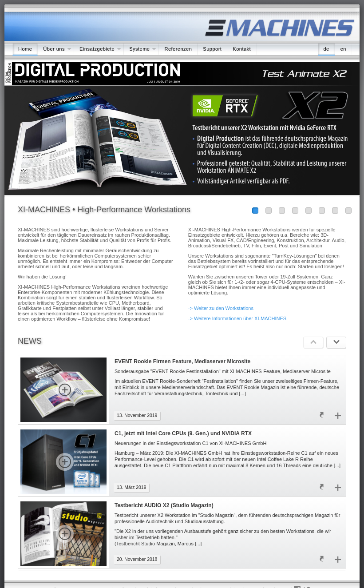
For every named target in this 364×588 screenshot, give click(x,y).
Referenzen (178, 49)
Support (212, 49)
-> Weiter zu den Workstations (221, 308)
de (326, 49)
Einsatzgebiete (97, 49)
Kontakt (242, 49)
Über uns (54, 49)
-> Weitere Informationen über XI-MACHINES (237, 318)
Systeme (139, 49)
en (343, 49)
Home (25, 49)
